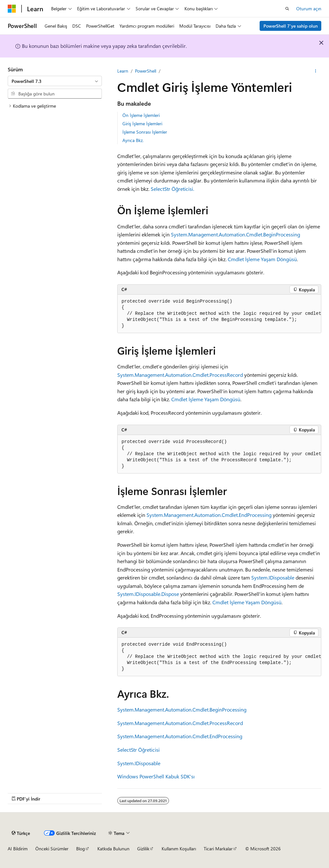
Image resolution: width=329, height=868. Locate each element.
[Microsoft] (12, 9)
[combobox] (55, 81)
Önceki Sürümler (52, 849)
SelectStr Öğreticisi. (172, 189)
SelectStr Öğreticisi (138, 750)
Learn (123, 71)
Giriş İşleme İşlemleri (142, 124)
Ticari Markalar (218, 849)
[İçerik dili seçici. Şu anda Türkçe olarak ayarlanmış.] (21, 833)
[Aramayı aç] (287, 9)
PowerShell (146, 71)
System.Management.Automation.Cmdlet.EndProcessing (209, 515)
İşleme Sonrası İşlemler (145, 132)
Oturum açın (309, 9)
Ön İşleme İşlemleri (141, 115)
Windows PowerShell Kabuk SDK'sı (156, 776)
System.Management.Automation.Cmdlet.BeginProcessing (236, 234)
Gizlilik (143, 849)
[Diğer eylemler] (316, 71)
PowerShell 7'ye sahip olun (291, 26)
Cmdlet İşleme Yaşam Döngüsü (262, 259)
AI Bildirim (18, 849)
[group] (219, 314)
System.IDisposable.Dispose (148, 594)
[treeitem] (55, 106)
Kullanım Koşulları (179, 849)
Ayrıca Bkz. (133, 140)
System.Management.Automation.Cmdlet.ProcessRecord (180, 375)
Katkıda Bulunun (113, 849)
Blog (80, 849)
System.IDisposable (273, 577)
